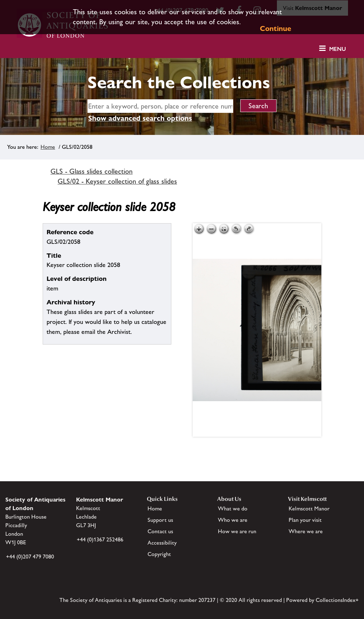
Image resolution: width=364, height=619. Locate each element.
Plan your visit (305, 520)
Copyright (159, 554)
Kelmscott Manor (309, 508)
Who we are (233, 520)
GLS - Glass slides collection (92, 171)
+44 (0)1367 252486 (100, 539)
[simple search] (160, 106)
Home (48, 147)
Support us (160, 520)
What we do (233, 508)
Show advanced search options (140, 118)
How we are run (237, 531)
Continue (275, 28)
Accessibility (162, 543)
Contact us (160, 531)
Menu (338, 49)
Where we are (306, 531)
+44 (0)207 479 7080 (30, 557)
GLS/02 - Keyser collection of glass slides (117, 181)
